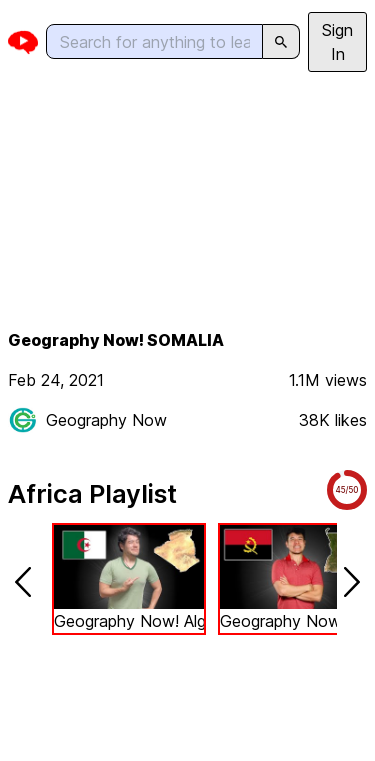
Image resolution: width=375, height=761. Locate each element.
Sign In (337, 42)
